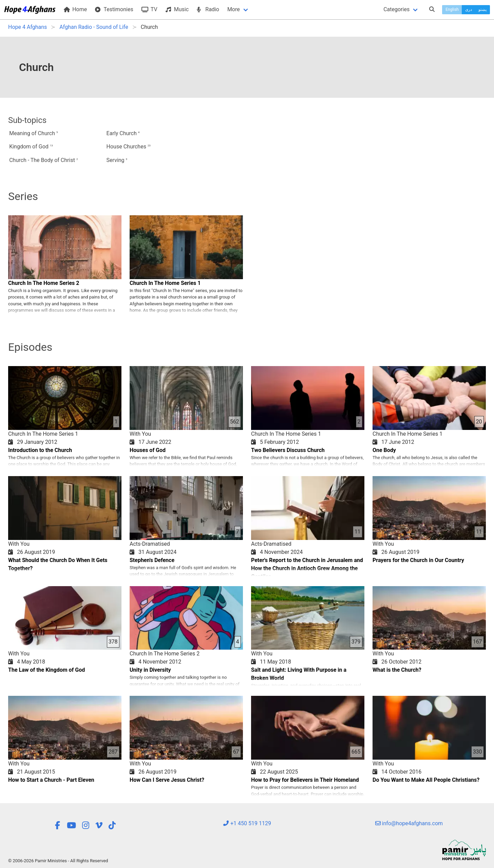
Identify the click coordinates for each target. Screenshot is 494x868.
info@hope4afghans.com (409, 823)
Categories (396, 9)
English (452, 10)
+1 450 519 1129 (247, 823)
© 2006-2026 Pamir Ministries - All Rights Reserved (58, 861)
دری (469, 10)
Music (177, 9)
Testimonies (114, 9)
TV (149, 9)
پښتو (482, 10)
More (234, 9)
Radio (208, 9)
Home (75, 9)
